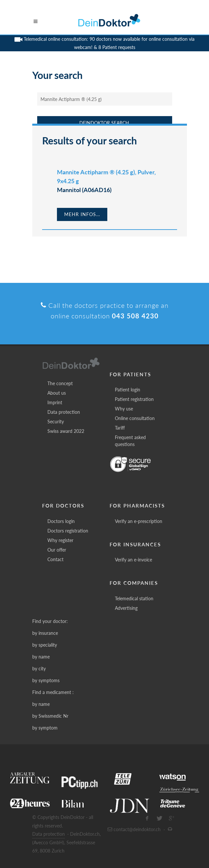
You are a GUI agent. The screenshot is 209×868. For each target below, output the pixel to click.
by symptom (45, 728)
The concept (60, 383)
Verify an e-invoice (133, 560)
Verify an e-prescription (139, 521)
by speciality (45, 645)
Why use (124, 409)
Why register (60, 540)
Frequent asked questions (130, 441)
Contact (55, 559)
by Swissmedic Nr (50, 716)
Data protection (64, 412)
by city (39, 669)
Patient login (128, 390)
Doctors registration (68, 531)
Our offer (57, 550)
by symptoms (46, 680)
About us (57, 393)
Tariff (120, 428)
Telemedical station (134, 598)
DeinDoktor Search (104, 123)
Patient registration (134, 399)
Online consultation (135, 418)
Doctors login (61, 521)
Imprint (55, 402)
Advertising (126, 608)
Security (56, 422)
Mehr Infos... (82, 214)
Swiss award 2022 (66, 431)
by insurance (45, 633)
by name (41, 657)
